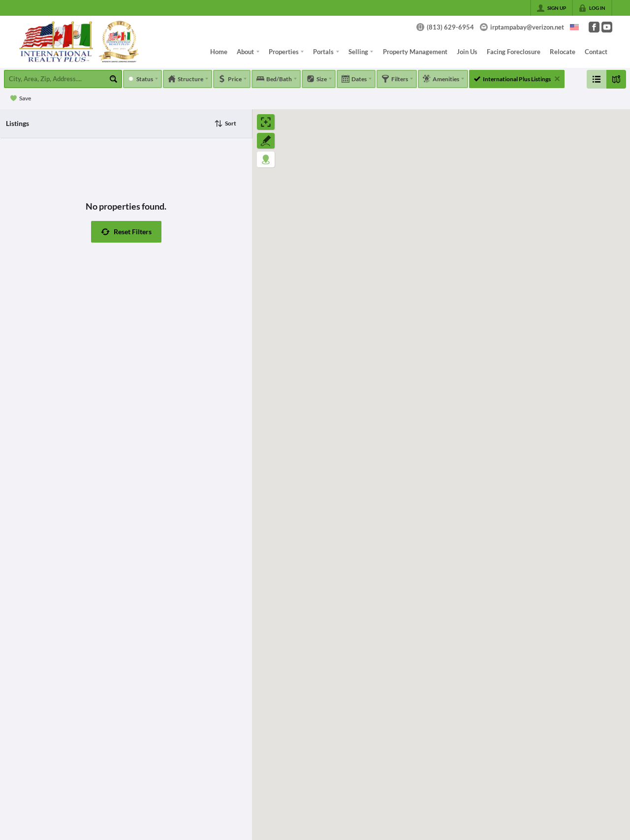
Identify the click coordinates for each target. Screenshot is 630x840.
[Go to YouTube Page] (607, 27)
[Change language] (574, 27)
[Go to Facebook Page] (594, 27)
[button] (126, 232)
